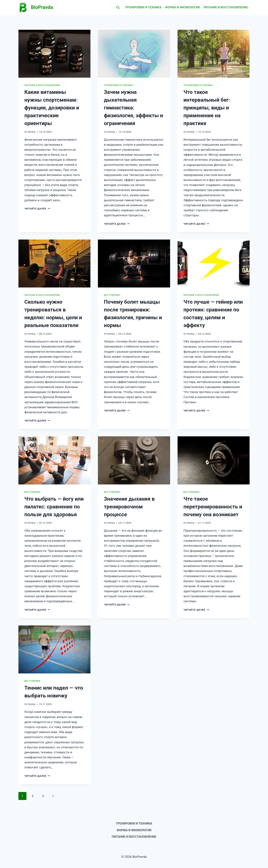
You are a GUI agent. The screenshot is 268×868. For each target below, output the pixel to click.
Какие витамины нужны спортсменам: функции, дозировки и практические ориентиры (52, 108)
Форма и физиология (182, 7)
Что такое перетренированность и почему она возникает (213, 507)
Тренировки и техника (143, 7)
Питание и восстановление (226, 7)
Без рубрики (112, 295)
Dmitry (32, 132)
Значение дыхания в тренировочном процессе (129, 507)
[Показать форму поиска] (118, 7)
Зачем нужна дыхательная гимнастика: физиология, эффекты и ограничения (133, 108)
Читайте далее (37, 208)
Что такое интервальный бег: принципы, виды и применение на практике (207, 108)
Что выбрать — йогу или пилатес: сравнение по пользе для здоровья (54, 507)
